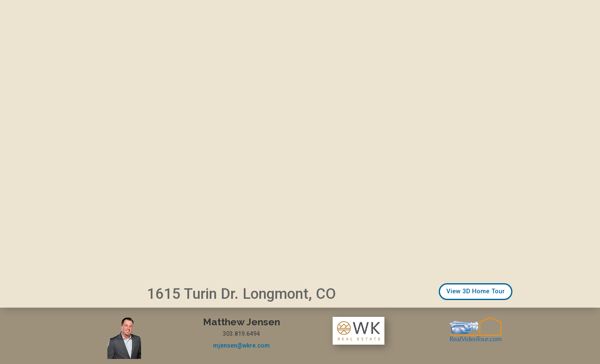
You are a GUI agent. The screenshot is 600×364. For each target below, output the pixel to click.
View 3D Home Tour (476, 291)
